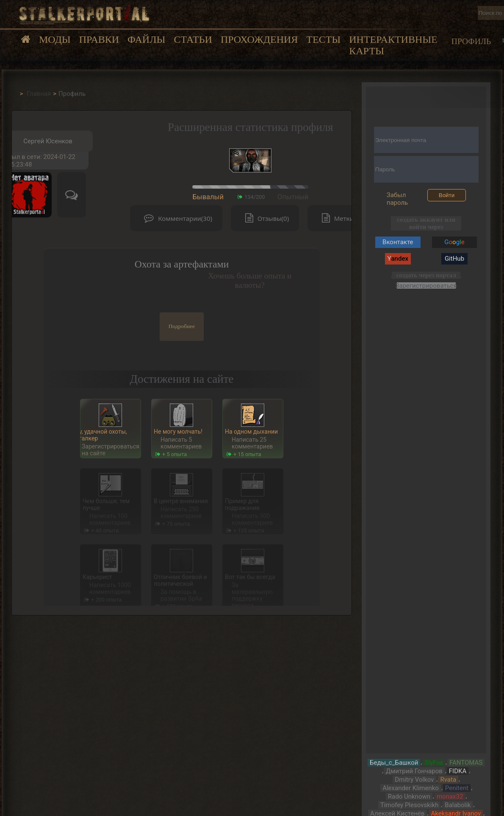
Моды (55, 39)
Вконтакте (398, 242)
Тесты (323, 39)
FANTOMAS (466, 763)
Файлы (146, 39)
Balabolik (458, 805)
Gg (454, 242)
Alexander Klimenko (411, 788)
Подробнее (182, 326)
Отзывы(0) (265, 218)
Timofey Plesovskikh (409, 805)
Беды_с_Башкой (394, 763)
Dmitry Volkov (414, 780)
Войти (447, 195)
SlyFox (434, 763)
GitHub (454, 259)
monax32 (450, 797)
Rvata (448, 780)
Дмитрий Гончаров (414, 771)
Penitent (457, 788)
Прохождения (259, 39)
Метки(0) (339, 218)
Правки (99, 39)
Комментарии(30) (176, 218)
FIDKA (458, 771)
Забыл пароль (397, 199)
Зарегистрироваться (426, 285)
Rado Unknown (409, 797)
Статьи (193, 39)
